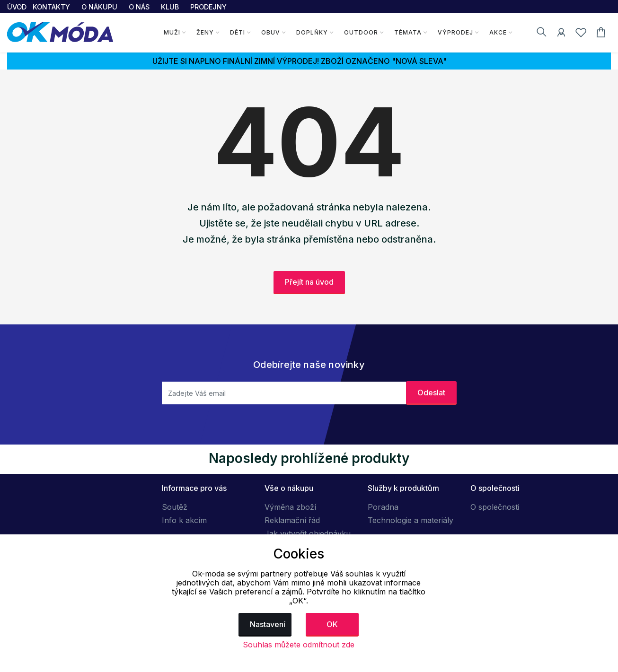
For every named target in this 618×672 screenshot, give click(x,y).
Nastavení (268, 624)
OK (332, 624)
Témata (408, 32)
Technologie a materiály (411, 520)
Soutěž (175, 507)
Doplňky (312, 32)
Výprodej (455, 32)
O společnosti (495, 507)
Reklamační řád (292, 520)
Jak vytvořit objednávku (308, 533)
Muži (172, 32)
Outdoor (361, 32)
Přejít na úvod (309, 282)
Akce (498, 32)
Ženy (205, 32)
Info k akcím (184, 520)
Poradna (383, 507)
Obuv (271, 32)
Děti (238, 32)
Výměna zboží (290, 507)
